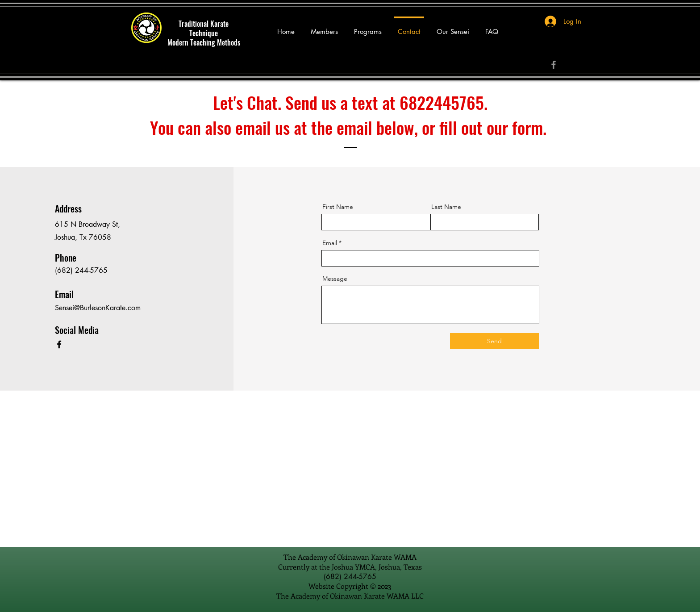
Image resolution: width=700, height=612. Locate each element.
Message (335, 279)
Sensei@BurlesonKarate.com (98, 308)
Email (330, 243)
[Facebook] (554, 65)
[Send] (494, 341)
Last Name (446, 207)
